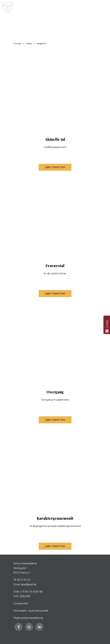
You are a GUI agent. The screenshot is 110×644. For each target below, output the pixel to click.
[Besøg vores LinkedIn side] (39, 627)
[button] (105, 7)
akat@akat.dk (29, 584)
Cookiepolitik (21, 603)
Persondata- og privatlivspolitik (31, 611)
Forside (18, 43)
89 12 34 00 (24, 580)
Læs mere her (58, 166)
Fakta (29, 43)
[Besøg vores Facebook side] (19, 627)
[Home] (40, 7)
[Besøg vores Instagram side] (29, 627)
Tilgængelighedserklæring (28, 618)
